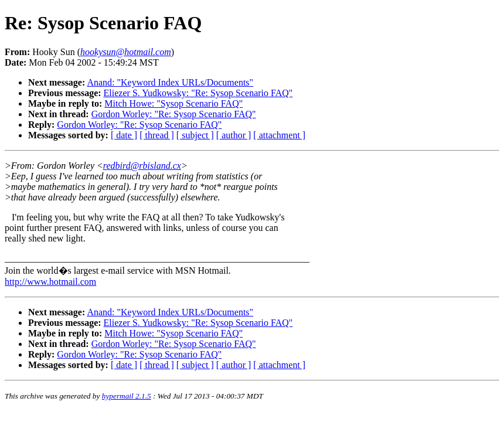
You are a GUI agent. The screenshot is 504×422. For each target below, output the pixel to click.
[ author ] (234, 135)
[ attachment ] (279, 135)
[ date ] (124, 135)
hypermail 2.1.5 (127, 396)
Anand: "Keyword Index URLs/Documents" (170, 82)
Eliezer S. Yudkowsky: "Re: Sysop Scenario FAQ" (198, 93)
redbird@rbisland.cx (142, 166)
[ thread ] (157, 135)
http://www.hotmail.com (50, 282)
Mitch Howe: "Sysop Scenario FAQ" (173, 103)
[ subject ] (195, 135)
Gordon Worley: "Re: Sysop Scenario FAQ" (174, 114)
